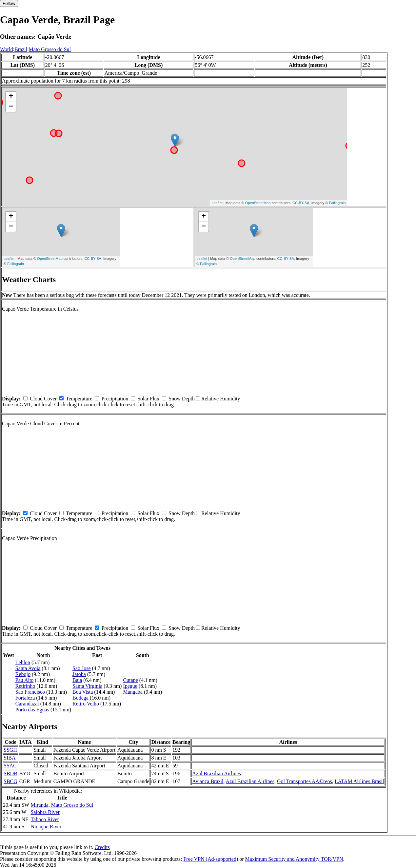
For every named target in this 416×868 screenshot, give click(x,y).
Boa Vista (83, 692)
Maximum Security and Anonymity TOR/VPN (294, 859)
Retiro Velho (86, 704)
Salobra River (45, 812)
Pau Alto (25, 680)
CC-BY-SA (301, 203)
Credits (102, 847)
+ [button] (11, 97)
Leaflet (217, 203)
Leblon (23, 662)
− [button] (11, 107)
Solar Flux (148, 399)
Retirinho (25, 686)
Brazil (21, 49)
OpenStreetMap (258, 203)
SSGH (10, 750)
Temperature (79, 399)
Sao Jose (82, 668)
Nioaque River (46, 827)
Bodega (80, 698)
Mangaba (133, 692)
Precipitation (115, 399)
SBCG (10, 781)
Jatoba (79, 674)
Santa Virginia (87, 686)
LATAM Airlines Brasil (359, 781)
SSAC (10, 766)
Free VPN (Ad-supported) (211, 859)
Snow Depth (182, 399)
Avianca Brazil (208, 781)
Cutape (130, 680)
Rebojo (23, 674)
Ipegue (130, 686)
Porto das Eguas (32, 710)
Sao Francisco (30, 692)
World (7, 49)
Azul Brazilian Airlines (216, 773)
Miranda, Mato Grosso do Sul (62, 805)
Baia (77, 680)
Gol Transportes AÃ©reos (305, 781)
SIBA (10, 758)
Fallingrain (337, 203)
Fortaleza (25, 698)
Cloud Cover (43, 399)
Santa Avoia (28, 668)
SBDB (10, 773)
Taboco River (45, 819)
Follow (9, 3)
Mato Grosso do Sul (50, 49)
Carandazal (27, 704)
